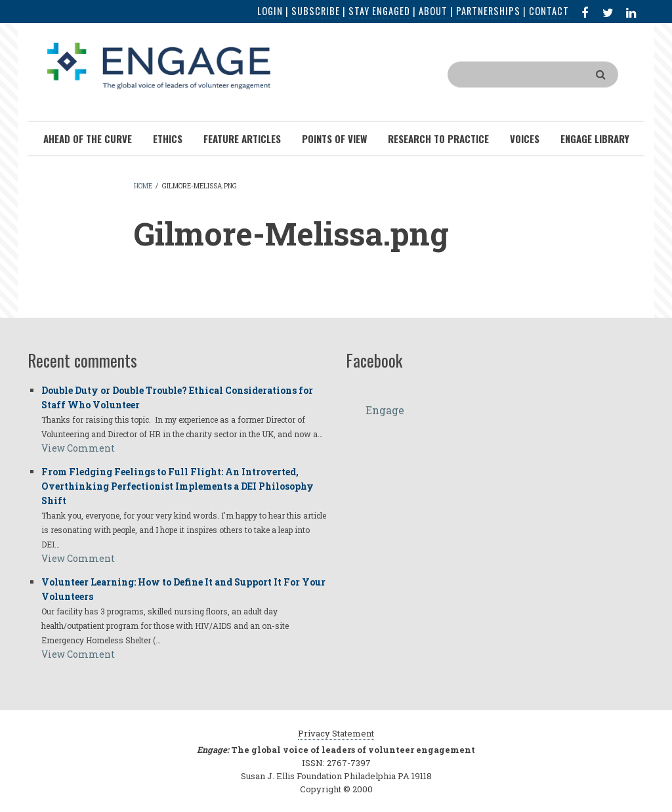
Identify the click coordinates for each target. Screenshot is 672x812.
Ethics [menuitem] (168, 139)
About (433, 11)
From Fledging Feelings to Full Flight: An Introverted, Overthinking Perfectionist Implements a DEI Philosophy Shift (178, 486)
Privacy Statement (336, 733)
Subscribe (316, 11)
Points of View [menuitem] (334, 139)
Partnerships (488, 11)
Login (270, 11)
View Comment (78, 448)
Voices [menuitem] (525, 139)
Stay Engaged (379, 11)
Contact (549, 11)
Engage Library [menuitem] (595, 139)
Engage (385, 410)
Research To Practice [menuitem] (438, 139)
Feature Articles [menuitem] (242, 139)
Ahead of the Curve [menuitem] (88, 139)
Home (143, 186)
